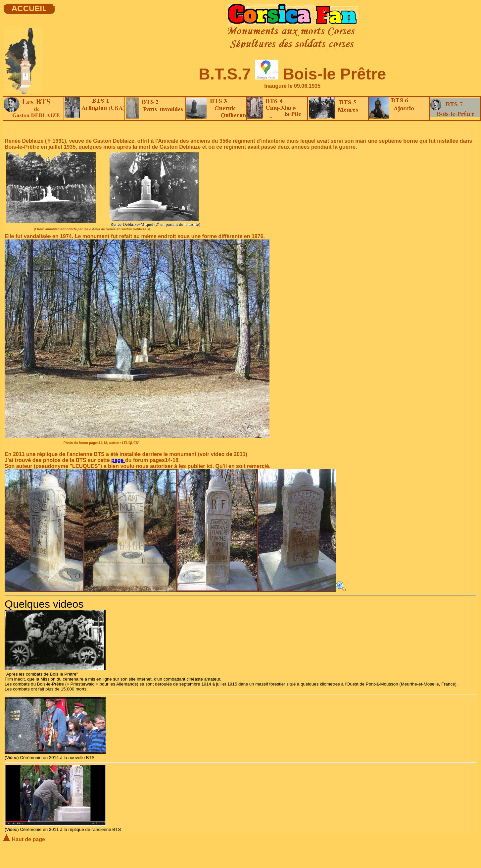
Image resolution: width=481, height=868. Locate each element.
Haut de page (24, 839)
